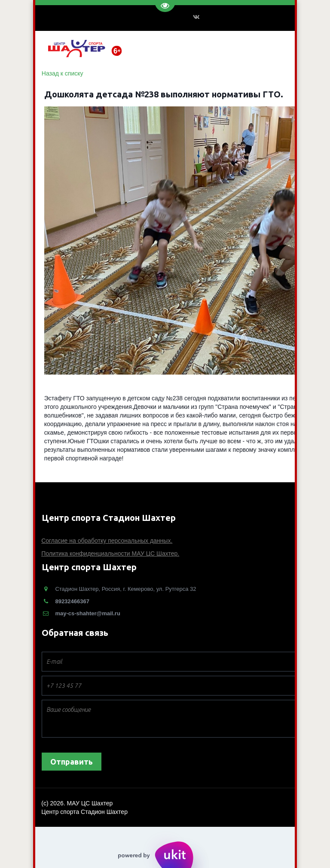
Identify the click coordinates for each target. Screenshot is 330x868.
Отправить (72, 762)
